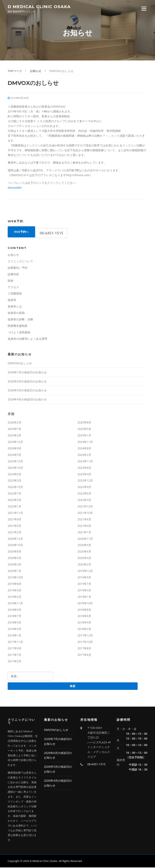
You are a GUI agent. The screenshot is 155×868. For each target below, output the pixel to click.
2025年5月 (84, 429)
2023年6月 (15, 475)
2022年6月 (84, 494)
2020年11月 (85, 539)
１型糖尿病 (15, 294)
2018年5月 (15, 623)
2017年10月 (85, 642)
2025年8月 (84, 423)
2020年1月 (15, 571)
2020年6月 (84, 552)
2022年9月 (84, 487)
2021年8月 (15, 520)
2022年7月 (15, 494)
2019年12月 (85, 571)
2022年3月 (84, 500)
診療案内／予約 (18, 268)
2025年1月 (84, 436)
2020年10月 (15, 546)
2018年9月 (15, 610)
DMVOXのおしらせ (20, 364)
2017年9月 (15, 649)
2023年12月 (15, 462)
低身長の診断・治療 (20, 320)
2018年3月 (15, 629)
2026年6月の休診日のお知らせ (27, 382)
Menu (144, 9)
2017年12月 (85, 636)
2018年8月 (84, 610)
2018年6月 (84, 617)
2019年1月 (84, 597)
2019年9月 (84, 578)
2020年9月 (84, 546)
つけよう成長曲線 (19, 333)
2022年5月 (15, 500)
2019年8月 (15, 584)
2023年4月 (84, 475)
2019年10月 (15, 578)
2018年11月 (15, 604)
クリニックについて (20, 262)
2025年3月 (15, 436)
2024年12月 (15, 442)
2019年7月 (84, 584)
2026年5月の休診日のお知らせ (27, 391)
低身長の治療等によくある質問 (27, 339)
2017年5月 (15, 662)
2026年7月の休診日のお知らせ (27, 373)
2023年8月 (84, 468)
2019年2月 (15, 597)
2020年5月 (15, 558)
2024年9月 (15, 449)
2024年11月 (85, 442)
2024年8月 (84, 449)
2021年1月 (84, 533)
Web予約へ (21, 232)
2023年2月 (15, 481)
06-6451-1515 (51, 233)
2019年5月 (15, 591)
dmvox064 (15, 188)
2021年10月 (85, 513)
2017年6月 (84, 655)
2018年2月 (84, 629)
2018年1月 (15, 636)
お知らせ (13, 255)
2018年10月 (85, 604)
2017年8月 (84, 649)
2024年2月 (84, 455)
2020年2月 (84, 565)
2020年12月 (15, 539)
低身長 (12, 300)
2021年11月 (15, 513)
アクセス (13, 287)
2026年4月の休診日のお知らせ (27, 400)
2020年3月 (15, 565)
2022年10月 (15, 487)
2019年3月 (84, 591)
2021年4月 (84, 526)
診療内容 (13, 275)
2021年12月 (85, 507)
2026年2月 (15, 423)
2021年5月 (15, 526)
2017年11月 (15, 642)
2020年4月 (84, 558)
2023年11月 (85, 462)
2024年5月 (15, 455)
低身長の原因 (16, 313)
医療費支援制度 (18, 326)
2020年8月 (15, 552)
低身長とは (15, 307)
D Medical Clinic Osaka (39, 7)
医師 (10, 281)
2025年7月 (15, 429)
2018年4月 (84, 623)
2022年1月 (15, 507)
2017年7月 (15, 655)
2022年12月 (85, 481)
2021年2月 (15, 533)
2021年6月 (84, 520)
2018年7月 (15, 617)
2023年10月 (15, 468)
